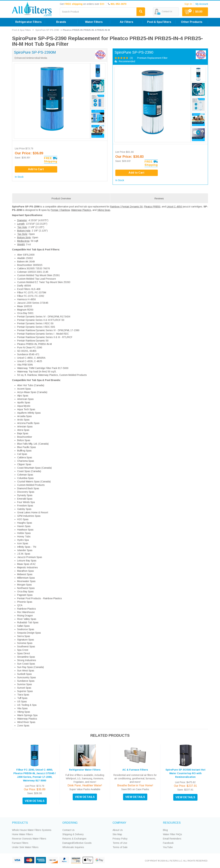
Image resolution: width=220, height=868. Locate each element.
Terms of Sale (120, 847)
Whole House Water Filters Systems (32, 830)
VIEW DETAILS (35, 801)
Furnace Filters (20, 843)
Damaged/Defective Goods (77, 843)
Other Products (192, 22)
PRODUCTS (20, 823)
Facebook (168, 843)
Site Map (117, 834)
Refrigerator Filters (28, 22)
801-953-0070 (118, 4)
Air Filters (126, 22)
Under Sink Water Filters (25, 847)
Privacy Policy (120, 839)
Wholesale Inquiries (73, 847)
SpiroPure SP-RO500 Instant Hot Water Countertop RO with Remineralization (185, 773)
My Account (202, 4)
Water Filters (94, 22)
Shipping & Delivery (73, 834)
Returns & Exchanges (74, 839)
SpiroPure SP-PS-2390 (47, 30)
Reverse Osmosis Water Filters (29, 839)
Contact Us (68, 830)
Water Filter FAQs (172, 834)
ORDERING (70, 823)
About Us (118, 830)
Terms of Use (120, 843)
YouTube (168, 847)
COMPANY (119, 823)
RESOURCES (172, 823)
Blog (165, 830)
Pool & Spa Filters (159, 22)
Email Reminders (172, 839)
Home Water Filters (22, 834)
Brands (61, 22)
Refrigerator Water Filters (85, 770)
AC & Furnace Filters (135, 770)
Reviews (159, 198)
